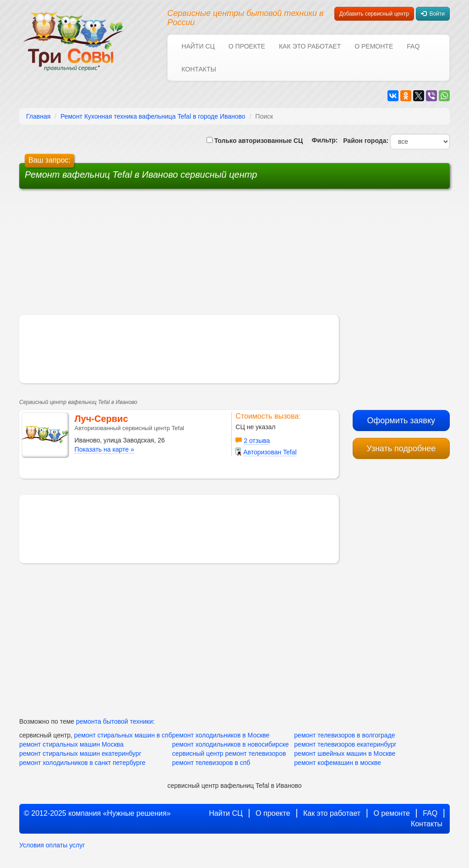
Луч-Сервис (101, 419)
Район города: (364, 141)
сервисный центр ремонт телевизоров (229, 753)
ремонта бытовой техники (115, 721)
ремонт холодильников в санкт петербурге (82, 763)
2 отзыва (257, 441)
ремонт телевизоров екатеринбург (345, 744)
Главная (38, 116)
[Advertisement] (165, 255)
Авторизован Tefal (270, 452)
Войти (433, 14)
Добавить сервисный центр (374, 14)
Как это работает (310, 46)
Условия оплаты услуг (52, 845)
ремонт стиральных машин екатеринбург (80, 753)
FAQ (413, 46)
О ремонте (374, 46)
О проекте (247, 46)
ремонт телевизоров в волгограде (344, 735)
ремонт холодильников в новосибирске (231, 744)
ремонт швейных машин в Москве (345, 753)
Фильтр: (321, 140)
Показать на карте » (104, 449)
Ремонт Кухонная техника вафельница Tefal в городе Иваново (153, 116)
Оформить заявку (401, 420)
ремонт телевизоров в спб (211, 763)
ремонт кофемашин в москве (337, 763)
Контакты (199, 69)
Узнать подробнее (401, 448)
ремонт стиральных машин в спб (123, 735)
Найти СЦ (198, 46)
